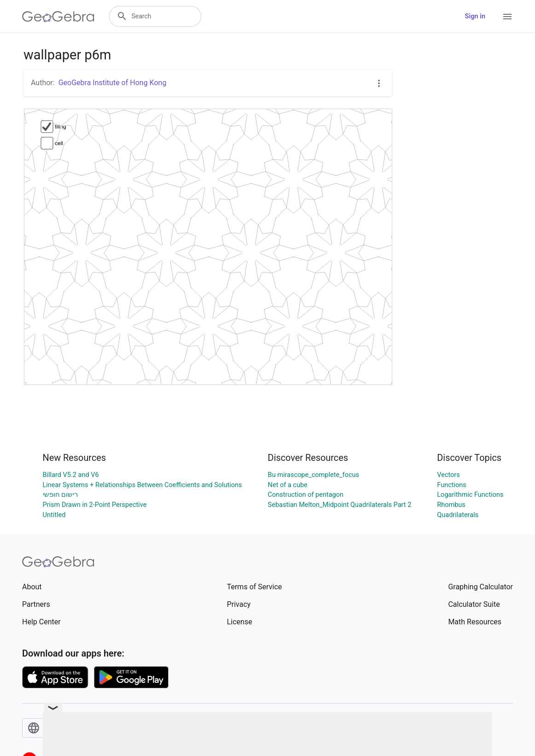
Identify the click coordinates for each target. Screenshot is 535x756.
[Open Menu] (507, 17)
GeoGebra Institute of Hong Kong (113, 83)
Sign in (475, 16)
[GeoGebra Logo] (58, 17)
